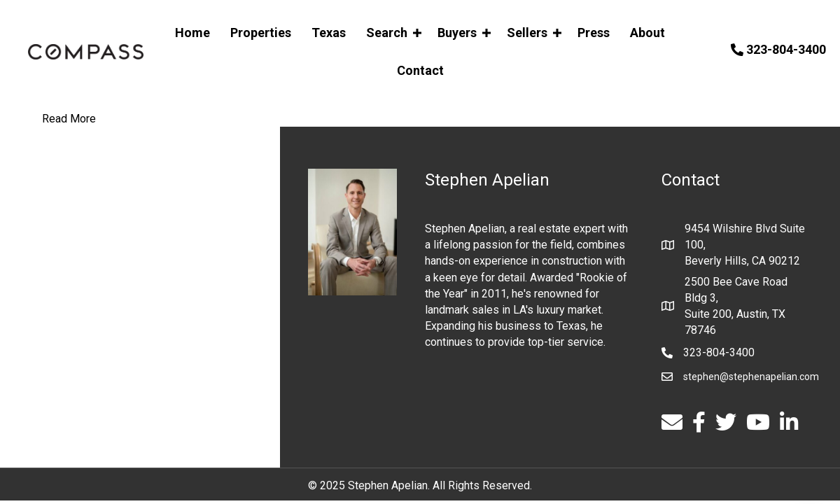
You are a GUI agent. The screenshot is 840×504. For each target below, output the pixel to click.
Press (594, 33)
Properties (261, 33)
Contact (420, 70)
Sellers (527, 33)
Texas (329, 33)
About (647, 33)
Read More (69, 119)
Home (192, 33)
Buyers (457, 33)
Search (387, 33)
